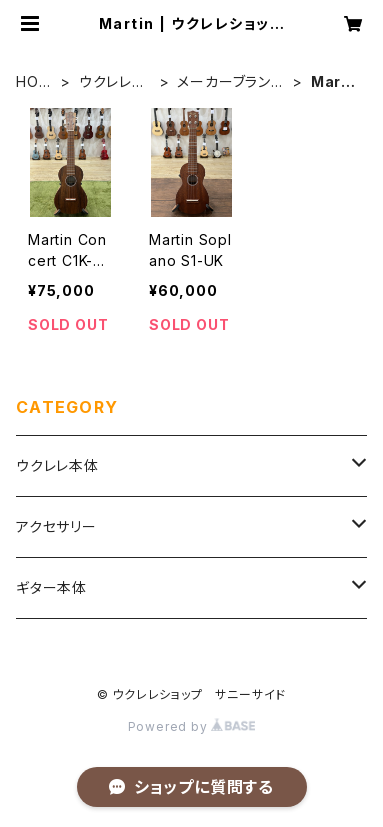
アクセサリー (56, 526)
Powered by (192, 726)
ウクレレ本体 (113, 82)
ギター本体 (51, 587)
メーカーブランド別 (229, 82)
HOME (33, 82)
